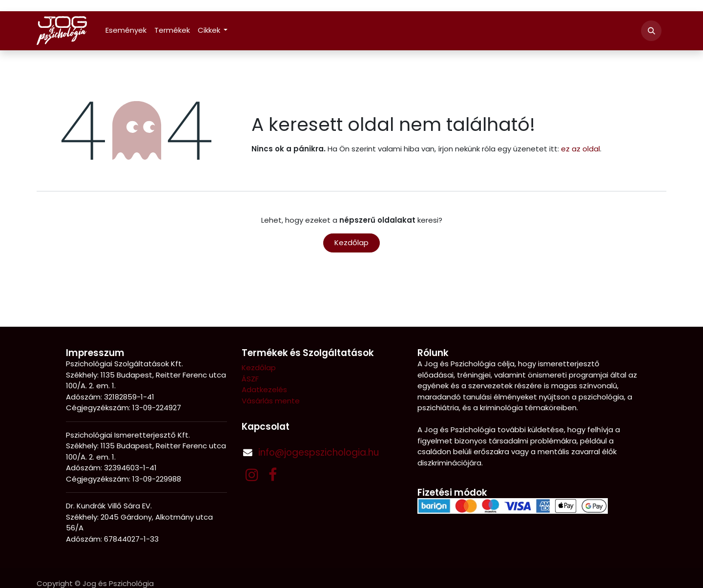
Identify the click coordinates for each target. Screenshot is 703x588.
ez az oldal (580, 149)
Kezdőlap (351, 242)
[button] (651, 31)
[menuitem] (126, 31)
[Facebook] (273, 475)
